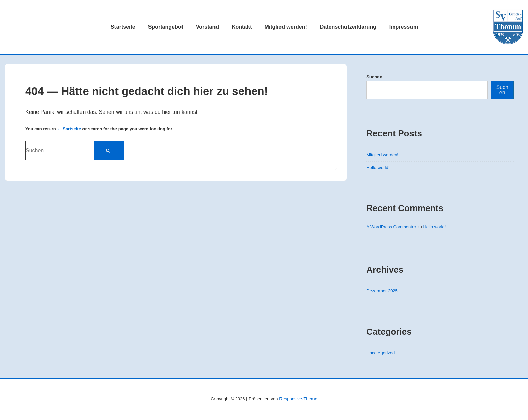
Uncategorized (381, 353)
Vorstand (207, 27)
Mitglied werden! (286, 27)
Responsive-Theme (298, 399)
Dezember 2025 (382, 291)
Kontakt (242, 27)
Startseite (123, 27)
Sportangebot (166, 27)
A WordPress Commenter (391, 227)
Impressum (404, 27)
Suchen (374, 77)
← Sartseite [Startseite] (69, 129)
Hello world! (378, 168)
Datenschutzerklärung (348, 27)
